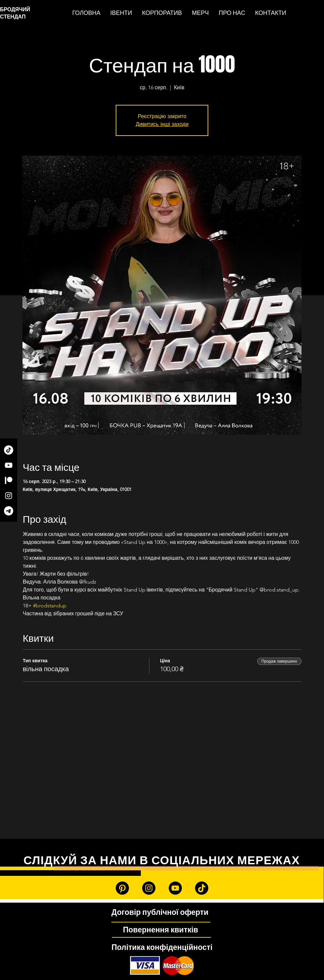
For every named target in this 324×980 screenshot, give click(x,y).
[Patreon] (9, 480)
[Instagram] (9, 496)
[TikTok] (9, 450)
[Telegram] (9, 511)
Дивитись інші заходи (162, 124)
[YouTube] (9, 465)
